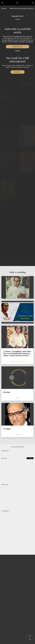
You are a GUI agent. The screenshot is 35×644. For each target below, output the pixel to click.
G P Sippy (7, 429)
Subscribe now (17, 47)
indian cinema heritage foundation (22, 8)
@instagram (5, 451)
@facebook (5, 485)
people (4, 8)
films (18, 398)
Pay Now (18, 72)
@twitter (4, 458)
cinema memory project (18, 361)
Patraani (7, 392)
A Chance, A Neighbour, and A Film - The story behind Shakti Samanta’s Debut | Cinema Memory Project (17, 353)
